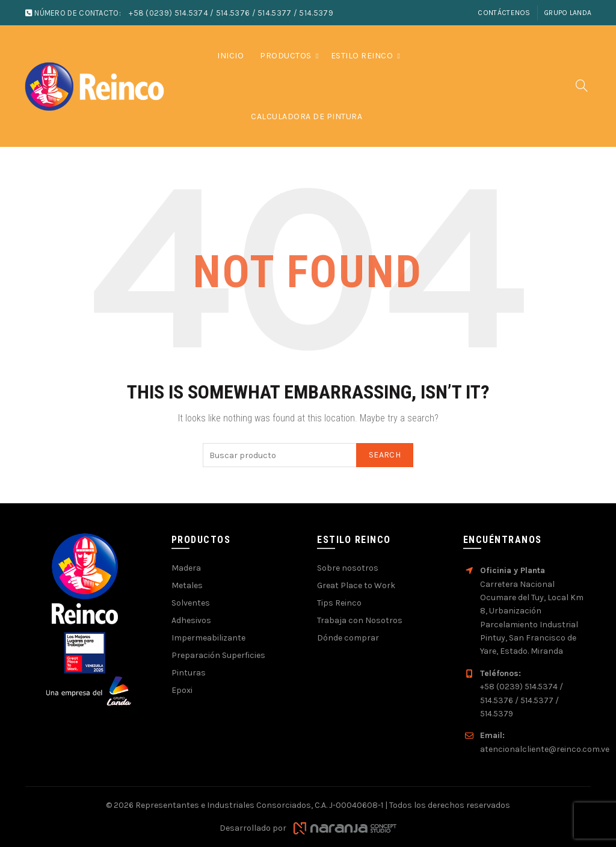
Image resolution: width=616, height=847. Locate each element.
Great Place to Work (356, 585)
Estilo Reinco (362, 56)
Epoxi (182, 690)
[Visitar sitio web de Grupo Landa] (89, 691)
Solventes (191, 603)
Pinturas (189, 673)
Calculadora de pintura (306, 116)
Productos (286, 56)
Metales (187, 585)
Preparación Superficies (218, 655)
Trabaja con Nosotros (360, 620)
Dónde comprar (348, 638)
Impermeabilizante (208, 638)
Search (385, 455)
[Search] (582, 85)
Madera (186, 568)
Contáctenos (504, 13)
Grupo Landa (568, 13)
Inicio (230, 56)
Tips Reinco (339, 603)
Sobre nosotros (348, 568)
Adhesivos (191, 620)
